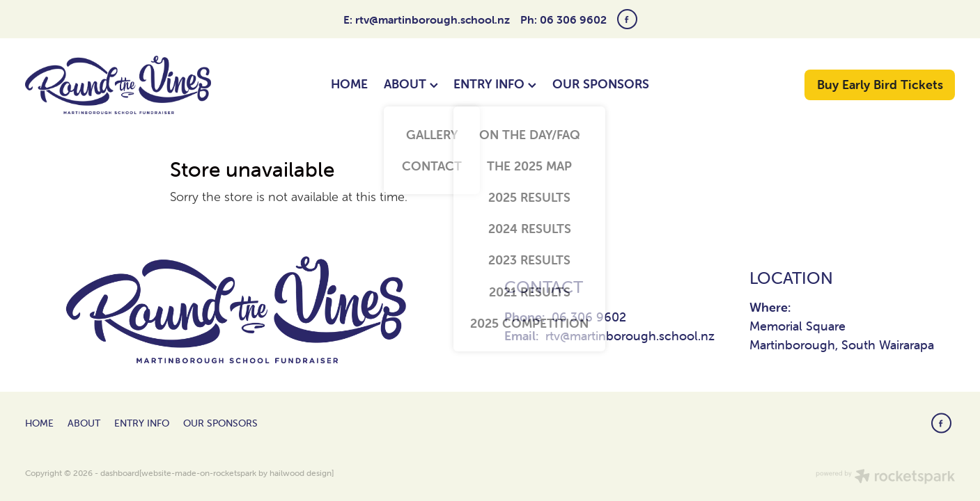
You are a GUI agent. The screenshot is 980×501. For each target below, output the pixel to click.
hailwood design (301, 473)
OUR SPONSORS (601, 84)
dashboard (120, 473)
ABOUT (411, 84)
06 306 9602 (589, 317)
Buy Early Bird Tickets (880, 85)
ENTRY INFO (495, 84)
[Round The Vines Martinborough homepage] (118, 85)
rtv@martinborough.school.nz (433, 19)
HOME (349, 84)
